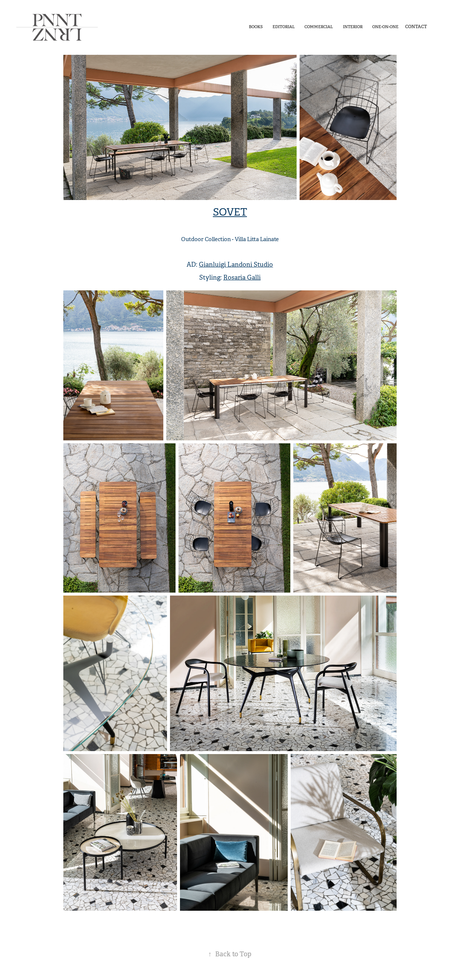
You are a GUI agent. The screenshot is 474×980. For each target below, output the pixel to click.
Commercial (319, 27)
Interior (353, 27)
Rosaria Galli (242, 278)
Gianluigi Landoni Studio (236, 265)
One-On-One (385, 27)
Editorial (284, 27)
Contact (416, 27)
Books (256, 27)
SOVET (230, 212)
